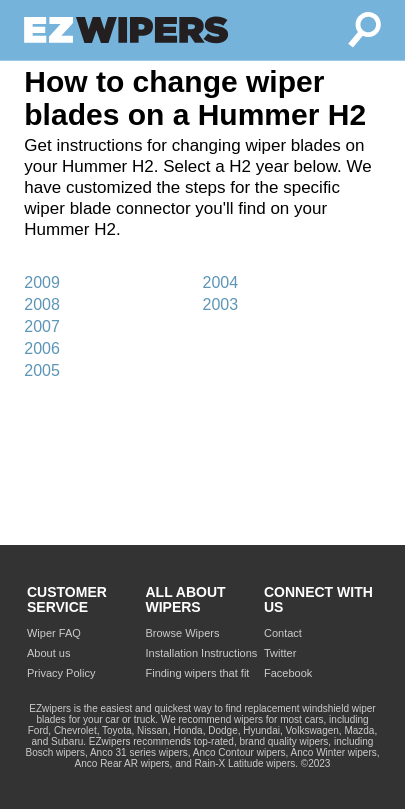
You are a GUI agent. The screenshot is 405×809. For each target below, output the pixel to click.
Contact (283, 633)
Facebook (288, 673)
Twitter (280, 653)
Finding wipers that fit (197, 673)
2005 (42, 370)
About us (48, 653)
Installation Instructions (201, 653)
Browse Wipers (182, 633)
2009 (42, 282)
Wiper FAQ (54, 633)
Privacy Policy (61, 673)
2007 (42, 326)
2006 (42, 348)
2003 (220, 304)
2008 (42, 304)
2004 (220, 282)
